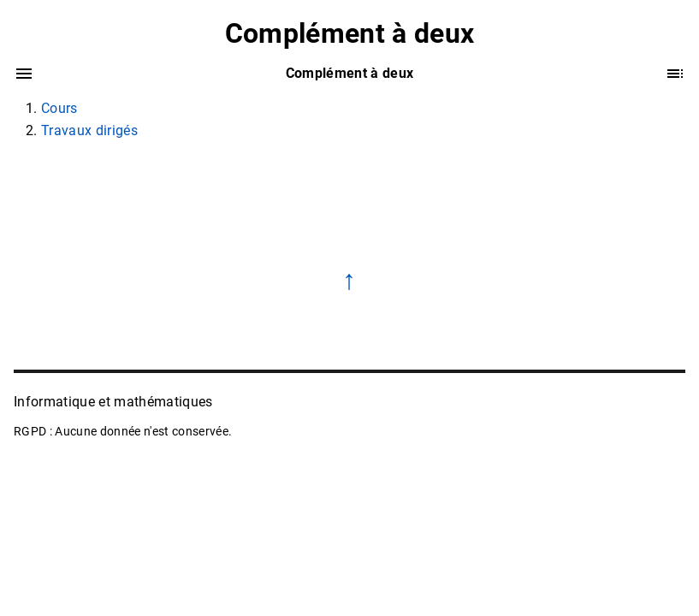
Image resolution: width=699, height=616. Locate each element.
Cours (59, 108)
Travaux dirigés (89, 130)
